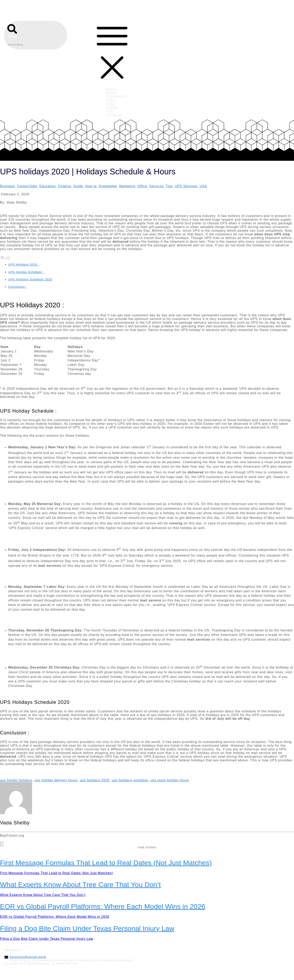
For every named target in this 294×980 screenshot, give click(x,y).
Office (142, 186)
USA (203, 186)
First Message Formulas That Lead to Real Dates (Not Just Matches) (106, 863)
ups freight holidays (16, 780)
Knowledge (108, 186)
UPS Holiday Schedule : (26, 272)
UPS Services (186, 186)
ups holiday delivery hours (56, 780)
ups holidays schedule (130, 780)
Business (7, 186)
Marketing (127, 186)
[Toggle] (8, 258)
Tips (169, 186)
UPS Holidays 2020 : (24, 265)
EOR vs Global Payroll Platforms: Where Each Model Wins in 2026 (103, 906)
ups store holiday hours (170, 780)
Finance (65, 186)
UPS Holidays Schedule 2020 (30, 279)
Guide (78, 186)
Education (48, 186)
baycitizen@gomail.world (28, 957)
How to (91, 186)
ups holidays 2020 (95, 780)
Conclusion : (17, 287)
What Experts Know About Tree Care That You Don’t (80, 885)
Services (156, 186)
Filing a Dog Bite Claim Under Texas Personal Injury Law (87, 928)
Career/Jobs (27, 186)
